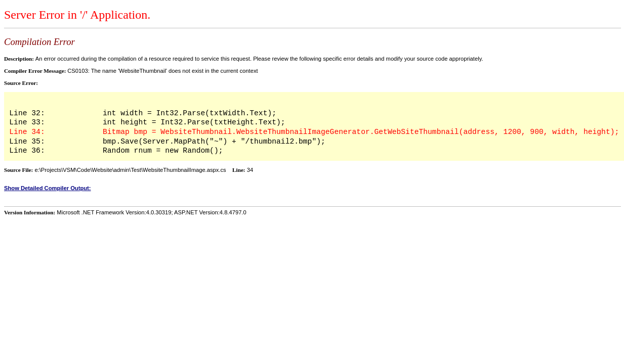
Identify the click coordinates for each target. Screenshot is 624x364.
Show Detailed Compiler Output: (48, 188)
